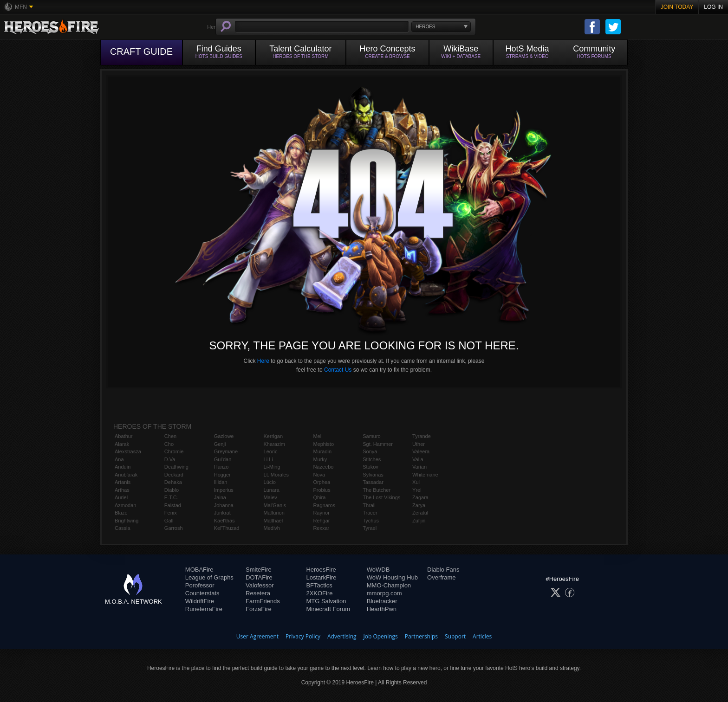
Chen (170, 436)
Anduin (123, 467)
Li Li (268, 459)
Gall (169, 521)
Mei (317, 436)
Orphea (322, 482)
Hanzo (221, 467)
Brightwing (127, 521)
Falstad (173, 505)
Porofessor (200, 585)
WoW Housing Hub (392, 577)
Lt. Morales (276, 475)
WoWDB (378, 570)
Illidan (221, 482)
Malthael (273, 521)
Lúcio (270, 482)
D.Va (170, 459)
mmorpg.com (384, 593)
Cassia (123, 528)
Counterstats (202, 593)
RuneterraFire (204, 609)
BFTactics (319, 585)
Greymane (226, 451)
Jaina (220, 497)
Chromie (174, 451)
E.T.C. (171, 497)
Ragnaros (324, 505)
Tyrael (370, 528)
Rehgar (321, 521)
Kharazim (274, 444)
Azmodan (125, 505)
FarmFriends (263, 601)
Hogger (222, 475)
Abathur (124, 436)
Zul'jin (419, 521)
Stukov (370, 467)
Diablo (172, 490)
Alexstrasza (128, 451)
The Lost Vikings (381, 497)
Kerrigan (273, 436)
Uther (419, 444)
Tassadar (373, 482)
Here (263, 361)
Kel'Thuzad (227, 528)
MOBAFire (199, 570)
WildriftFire (200, 601)
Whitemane (425, 475)
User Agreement (257, 636)
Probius (322, 490)
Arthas (122, 490)
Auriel (121, 497)
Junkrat (222, 513)
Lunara (272, 490)
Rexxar (321, 528)
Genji (220, 444)
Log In (713, 7)
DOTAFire (259, 577)
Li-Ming (272, 467)
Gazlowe (224, 436)
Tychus (371, 521)
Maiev (270, 497)
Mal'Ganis (275, 505)
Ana (119, 459)
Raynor (321, 513)
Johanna (224, 505)
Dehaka (173, 482)
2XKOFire (319, 593)
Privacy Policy (303, 636)
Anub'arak (126, 475)
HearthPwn (382, 609)
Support (455, 636)
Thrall (369, 505)
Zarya (419, 505)
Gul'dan (223, 459)
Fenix (171, 513)
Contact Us (338, 370)
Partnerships (421, 636)
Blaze (121, 513)
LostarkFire (321, 577)
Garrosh (174, 528)
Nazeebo (323, 467)
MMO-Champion (389, 585)
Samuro (372, 436)
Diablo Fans (443, 570)
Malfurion (274, 513)
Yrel (417, 490)
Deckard (174, 475)
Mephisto (323, 444)
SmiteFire (259, 570)
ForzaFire (259, 609)
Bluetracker (382, 601)
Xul (416, 482)
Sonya (370, 451)
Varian (419, 467)
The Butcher (377, 490)
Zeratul (420, 513)
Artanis (123, 482)
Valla (418, 459)
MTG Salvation (326, 601)
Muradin (322, 451)
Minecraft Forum (328, 609)
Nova (319, 475)
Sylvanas (373, 475)
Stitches (372, 459)
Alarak (122, 444)
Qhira (319, 497)
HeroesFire (321, 570)
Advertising (342, 636)
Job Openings (381, 636)
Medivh (272, 528)
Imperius (224, 490)
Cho (169, 444)
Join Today (677, 7)
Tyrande (422, 436)
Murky (320, 459)
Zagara (420, 497)
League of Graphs (209, 577)
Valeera (421, 451)
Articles (482, 636)
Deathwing (176, 467)
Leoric (271, 451)
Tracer (370, 513)
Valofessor (260, 585)
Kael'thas (224, 521)
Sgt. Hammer (378, 444)
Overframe (441, 577)
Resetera (258, 593)
